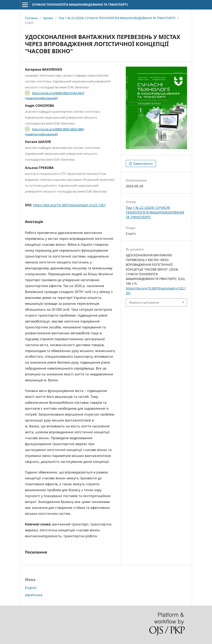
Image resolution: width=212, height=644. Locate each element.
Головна (31, 18)
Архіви (48, 18)
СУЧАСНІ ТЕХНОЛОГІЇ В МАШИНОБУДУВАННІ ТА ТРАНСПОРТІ (80, 4)
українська (34, 595)
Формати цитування (144, 302)
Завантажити (143, 163)
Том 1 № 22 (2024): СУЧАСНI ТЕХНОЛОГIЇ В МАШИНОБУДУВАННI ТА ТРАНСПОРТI (117, 18)
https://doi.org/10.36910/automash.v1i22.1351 (69, 205)
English (31, 588)
